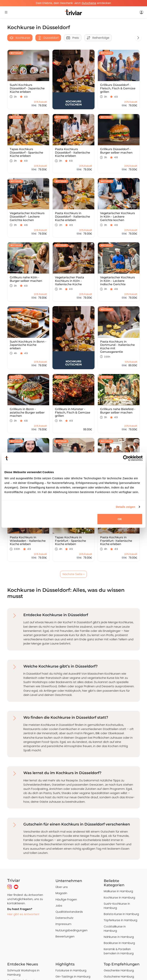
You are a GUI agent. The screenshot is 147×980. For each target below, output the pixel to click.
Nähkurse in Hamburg (119, 937)
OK (120, 519)
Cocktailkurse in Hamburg (115, 929)
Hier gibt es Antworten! (23, 914)
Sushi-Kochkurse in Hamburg (117, 906)
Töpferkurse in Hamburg (120, 920)
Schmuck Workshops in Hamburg (23, 972)
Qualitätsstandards (69, 912)
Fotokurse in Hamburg (71, 970)
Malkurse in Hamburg (118, 891)
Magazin (61, 893)
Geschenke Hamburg (119, 970)
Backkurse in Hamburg (119, 943)
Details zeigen (125, 507)
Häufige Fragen (66, 899)
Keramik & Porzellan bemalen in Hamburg (119, 951)
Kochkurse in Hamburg (119, 897)
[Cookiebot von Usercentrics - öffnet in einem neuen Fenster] (126, 458)
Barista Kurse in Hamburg (121, 914)
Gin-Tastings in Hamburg (73, 976)
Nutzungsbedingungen (71, 930)
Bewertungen (65, 936)
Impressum (63, 924)
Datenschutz (64, 918)
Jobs (59, 906)
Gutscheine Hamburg (119, 976)
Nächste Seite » (73, 574)
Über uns (62, 887)
